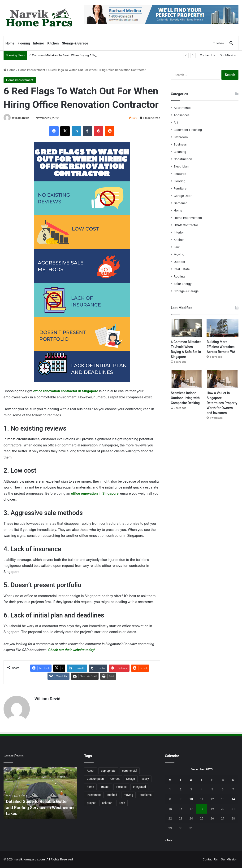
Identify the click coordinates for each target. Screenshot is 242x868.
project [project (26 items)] (91, 803)
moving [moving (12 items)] (128, 795)
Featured (180, 174)
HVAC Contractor (186, 225)
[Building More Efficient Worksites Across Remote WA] (223, 328)
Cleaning (180, 152)
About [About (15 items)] (91, 771)
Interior (39, 43)
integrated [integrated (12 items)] (139, 787)
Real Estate (182, 269)
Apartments (182, 108)
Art (176, 122)
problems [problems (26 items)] (146, 795)
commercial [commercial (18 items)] (130, 771)
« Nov (169, 840)
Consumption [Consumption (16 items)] (95, 779)
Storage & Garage (75, 43)
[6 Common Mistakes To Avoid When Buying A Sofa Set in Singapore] (187, 328)
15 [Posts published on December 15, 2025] (170, 809)
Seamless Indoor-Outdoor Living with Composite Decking (185, 398)
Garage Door (183, 196)
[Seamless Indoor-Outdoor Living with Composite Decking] (187, 379)
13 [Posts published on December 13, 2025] (223, 799)
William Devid (21, 118)
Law (177, 247)
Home (10, 43)
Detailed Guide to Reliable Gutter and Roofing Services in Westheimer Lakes (40, 807)
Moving (179, 254)
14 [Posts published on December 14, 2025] (233, 799)
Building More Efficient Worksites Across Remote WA (221, 347)
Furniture (180, 188)
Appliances (182, 115)
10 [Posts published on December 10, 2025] (191, 799)
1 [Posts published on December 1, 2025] (170, 789)
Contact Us (207, 55)
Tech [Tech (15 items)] (122, 803)
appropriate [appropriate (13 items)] (108, 771)
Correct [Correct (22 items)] (115, 779)
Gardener (180, 203)
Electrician (181, 166)
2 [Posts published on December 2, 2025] (181, 789)
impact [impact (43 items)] (105, 787)
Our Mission (228, 55)
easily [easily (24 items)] (145, 779)
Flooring (24, 43)
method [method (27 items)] (112, 795)
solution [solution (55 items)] (107, 803)
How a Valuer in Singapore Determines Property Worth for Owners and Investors (222, 403)
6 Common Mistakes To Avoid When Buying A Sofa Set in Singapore (76, 55)
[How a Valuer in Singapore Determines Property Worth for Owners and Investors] (223, 379)
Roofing (179, 276)
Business (180, 144)
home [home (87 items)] (90, 787)
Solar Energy (183, 284)
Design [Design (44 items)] (131, 779)
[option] (40, 793)
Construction (183, 159)
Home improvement (32, 70)
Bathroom (181, 137)
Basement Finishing (188, 130)
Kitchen (53, 43)
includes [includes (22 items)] (121, 787)
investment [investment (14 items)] (94, 795)
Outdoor (179, 262)
